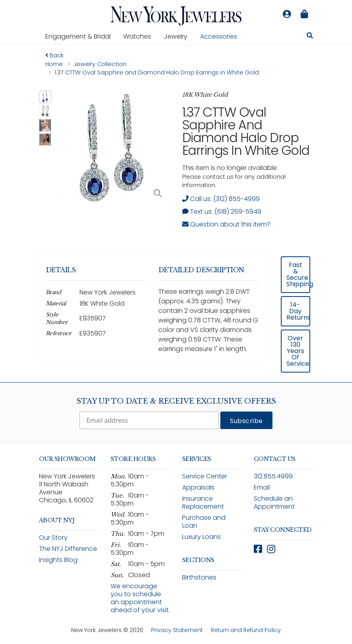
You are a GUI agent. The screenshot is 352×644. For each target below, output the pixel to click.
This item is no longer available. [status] (230, 168)
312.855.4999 (273, 476)
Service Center (205, 476)
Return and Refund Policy (246, 630)
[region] (176, 314)
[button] (45, 97)
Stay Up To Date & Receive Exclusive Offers (176, 401)
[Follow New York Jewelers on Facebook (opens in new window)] (258, 549)
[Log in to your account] (287, 14)
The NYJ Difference (68, 549)
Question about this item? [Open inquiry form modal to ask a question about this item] (226, 224)
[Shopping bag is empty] (305, 14)
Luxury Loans (201, 537)
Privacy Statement (177, 630)
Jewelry (179, 36)
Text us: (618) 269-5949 (222, 212)
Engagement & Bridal (81, 36)
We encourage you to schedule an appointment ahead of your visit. (140, 598)
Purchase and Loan (204, 522)
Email (262, 487)
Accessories (219, 36)
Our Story (53, 538)
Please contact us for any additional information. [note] (234, 181)
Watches (140, 36)
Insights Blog (58, 560)
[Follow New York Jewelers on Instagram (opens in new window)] (271, 549)
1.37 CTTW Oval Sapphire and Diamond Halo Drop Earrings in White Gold (246, 131)
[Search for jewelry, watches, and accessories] (310, 37)
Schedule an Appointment (274, 503)
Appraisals (198, 487)
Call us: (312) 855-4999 (221, 199)
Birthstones (199, 577)
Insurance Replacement (203, 503)
